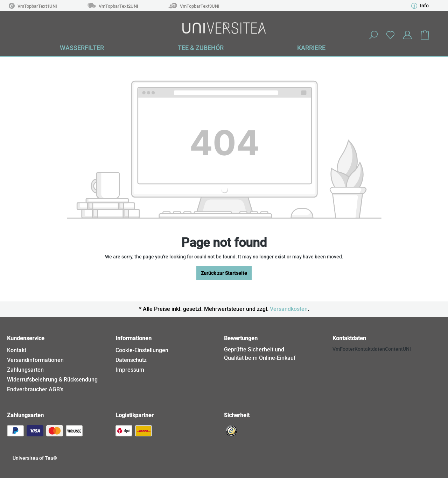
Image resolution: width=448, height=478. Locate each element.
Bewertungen (241, 338)
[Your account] (407, 35)
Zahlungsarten (25, 370)
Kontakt (17, 350)
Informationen (134, 338)
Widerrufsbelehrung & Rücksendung (52, 380)
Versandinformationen (35, 360)
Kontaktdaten (349, 338)
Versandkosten (289, 309)
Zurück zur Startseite (224, 273)
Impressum (130, 370)
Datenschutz (131, 360)
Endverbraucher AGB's (35, 389)
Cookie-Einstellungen (142, 350)
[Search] (373, 35)
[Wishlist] (390, 35)
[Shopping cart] (425, 35)
